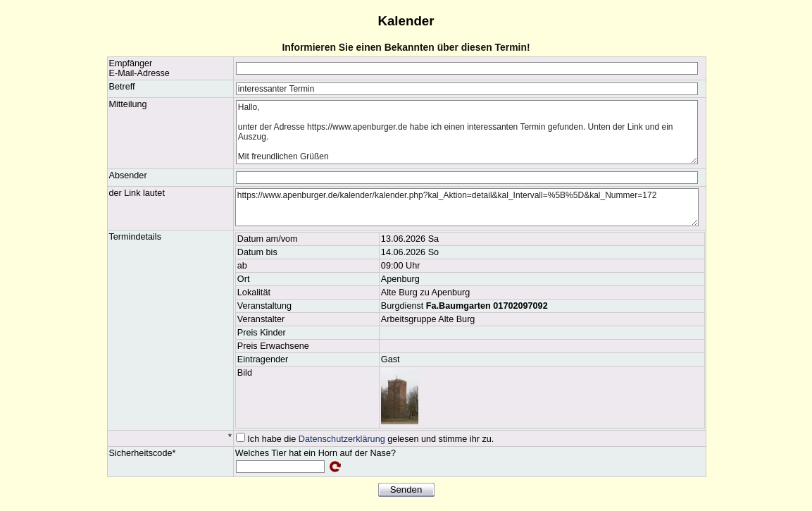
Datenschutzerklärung (342, 439)
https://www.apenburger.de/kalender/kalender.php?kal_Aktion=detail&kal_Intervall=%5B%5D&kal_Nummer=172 (467, 207)
